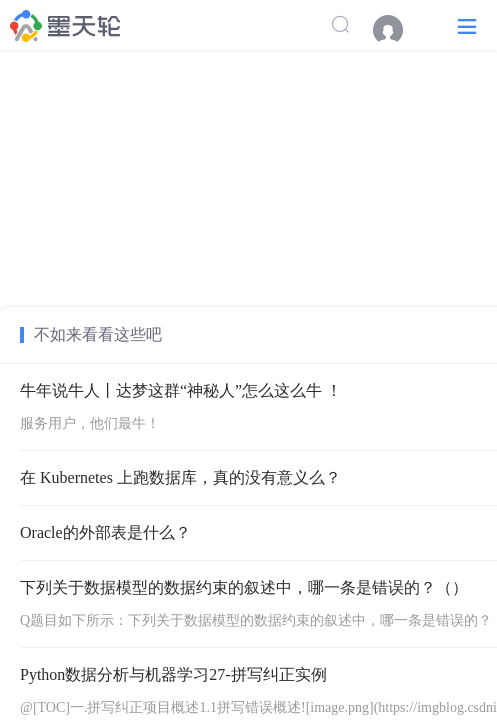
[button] (467, 25)
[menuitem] (398, 30)
